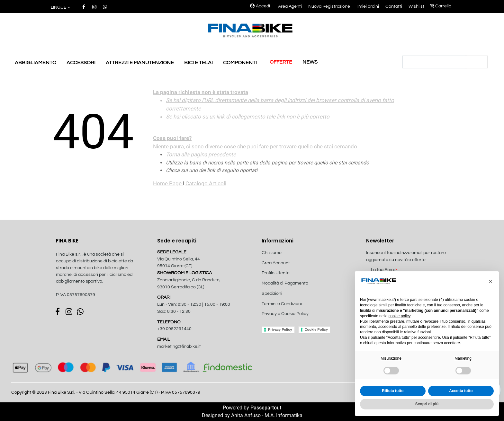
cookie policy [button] (400, 316)
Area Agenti (290, 6)
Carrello (441, 6)
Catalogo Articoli (206, 183)
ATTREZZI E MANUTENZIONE (140, 63)
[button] (61, 8)
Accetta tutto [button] (461, 391)
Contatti (394, 6)
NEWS (310, 62)
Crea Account (276, 263)
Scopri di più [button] (427, 404)
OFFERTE (281, 62)
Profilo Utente (276, 273)
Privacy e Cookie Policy (285, 314)
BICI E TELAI (198, 63)
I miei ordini (368, 6)
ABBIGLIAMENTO (36, 63)
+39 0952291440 (174, 329)
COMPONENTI (240, 63)
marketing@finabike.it (179, 346)
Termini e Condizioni (282, 304)
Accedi (260, 6)
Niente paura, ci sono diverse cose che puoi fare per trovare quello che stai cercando (283, 119)
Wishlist (416, 6)
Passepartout (266, 408)
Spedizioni (272, 294)
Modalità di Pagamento (285, 283)
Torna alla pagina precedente (201, 154)
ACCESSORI (81, 63)
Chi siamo (272, 253)
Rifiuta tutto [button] (393, 391)
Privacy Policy (280, 329)
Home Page (168, 183)
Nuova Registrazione (329, 6)
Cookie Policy (316, 329)
